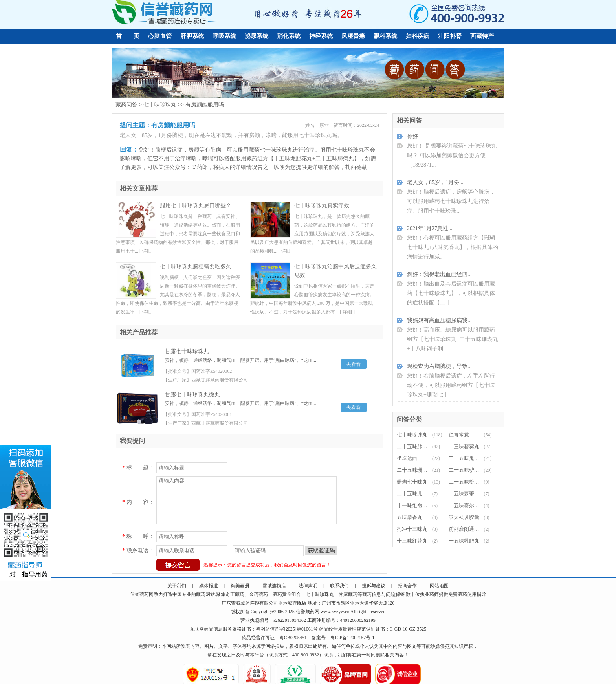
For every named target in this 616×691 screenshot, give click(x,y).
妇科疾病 (418, 36)
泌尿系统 (257, 36)
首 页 (128, 36)
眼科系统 (385, 36)
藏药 (144, 594)
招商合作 (407, 586)
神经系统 (321, 36)
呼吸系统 (224, 36)
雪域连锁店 (274, 586)
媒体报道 (209, 586)
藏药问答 (126, 105)
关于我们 (177, 586)
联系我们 (339, 586)
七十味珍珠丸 (160, 105)
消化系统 (289, 36)
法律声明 (308, 586)
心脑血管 (160, 36)
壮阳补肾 (450, 36)
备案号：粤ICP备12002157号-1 (343, 638)
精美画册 (240, 586)
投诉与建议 (374, 586)
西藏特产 (482, 36)
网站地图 (439, 586)
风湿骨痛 (353, 36)
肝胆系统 (192, 36)
